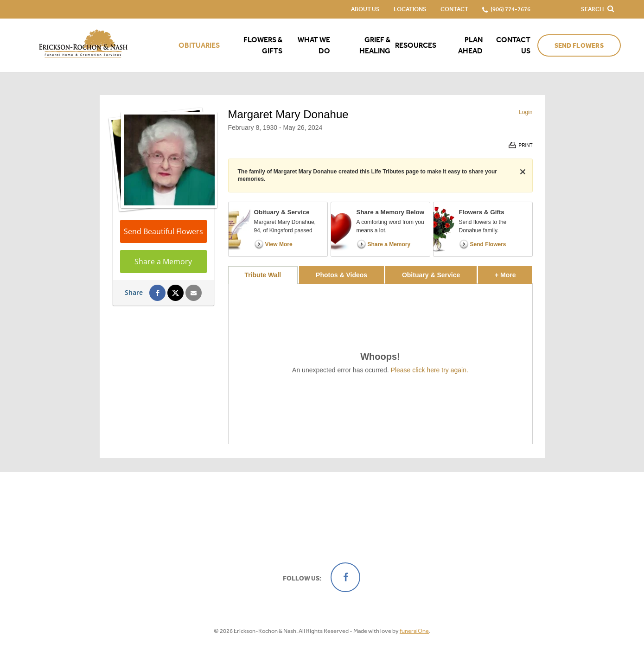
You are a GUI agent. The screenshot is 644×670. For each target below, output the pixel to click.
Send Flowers (579, 46)
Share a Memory (163, 262)
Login (526, 112)
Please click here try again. (430, 370)
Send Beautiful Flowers (163, 231)
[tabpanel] (380, 364)
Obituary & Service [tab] (431, 275)
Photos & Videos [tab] (341, 275)
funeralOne (414, 631)
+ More (513, 272)
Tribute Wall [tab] (263, 275)
